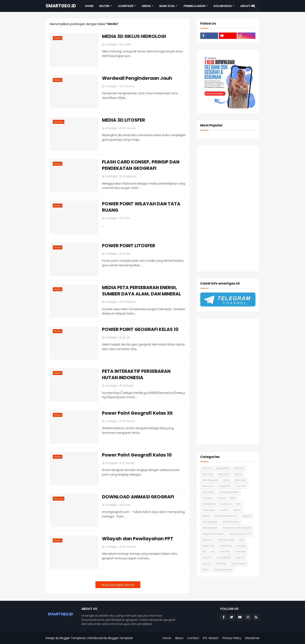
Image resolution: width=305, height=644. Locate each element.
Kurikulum (226, 504)
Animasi (207, 468)
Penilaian (207, 540)
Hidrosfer (207, 498)
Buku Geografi (210, 480)
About (179, 638)
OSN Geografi (210, 522)
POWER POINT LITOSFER (129, 246)
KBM (233, 498)
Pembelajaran (210, 528)
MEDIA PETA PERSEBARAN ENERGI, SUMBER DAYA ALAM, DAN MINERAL (141, 291)
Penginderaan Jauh (240, 534)
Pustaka (242, 546)
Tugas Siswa (238, 563)
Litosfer (224, 510)
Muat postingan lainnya (118, 585)
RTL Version (211, 638)
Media (206, 516)
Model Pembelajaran (226, 516)
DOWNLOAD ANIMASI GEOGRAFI (138, 497)
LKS (238, 504)
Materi (237, 510)
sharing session (223, 569)
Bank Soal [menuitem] (167, 6)
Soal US (206, 563)
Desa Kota (241, 480)
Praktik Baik (226, 546)
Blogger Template (121, 638)
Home (167, 638)
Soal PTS (207, 557)
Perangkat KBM (226, 540)
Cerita (226, 480)
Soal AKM (240, 552)
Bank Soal (208, 474)
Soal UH (240, 557)
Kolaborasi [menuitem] (223, 6)
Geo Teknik (208, 492)
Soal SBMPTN (224, 557)
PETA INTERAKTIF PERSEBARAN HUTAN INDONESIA (136, 374)
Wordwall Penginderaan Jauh (137, 78)
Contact (193, 638)
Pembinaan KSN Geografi (237, 528)
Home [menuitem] (89, 6)
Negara (247, 516)
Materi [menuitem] (104, 6)
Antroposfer (223, 468)
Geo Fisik (241, 486)
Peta (242, 540)
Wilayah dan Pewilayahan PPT (138, 539)
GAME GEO (225, 486)
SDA (213, 552)
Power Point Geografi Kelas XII (137, 413)
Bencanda (224, 474)
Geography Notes (229, 492)
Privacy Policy (232, 638)
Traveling (221, 563)
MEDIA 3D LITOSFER (124, 120)
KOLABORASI (209, 504)
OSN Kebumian (231, 522)
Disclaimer (252, 638)
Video (205, 569)
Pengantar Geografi (213, 534)
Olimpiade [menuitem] (126, 6)
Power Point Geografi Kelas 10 (137, 455)
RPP (204, 552)
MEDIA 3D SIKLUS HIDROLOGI (134, 36)
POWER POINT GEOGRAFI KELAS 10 (140, 329)
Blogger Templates (73, 638)
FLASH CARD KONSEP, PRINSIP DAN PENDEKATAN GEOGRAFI (141, 165)
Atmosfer (239, 468)
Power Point (208, 546)
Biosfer (238, 474)
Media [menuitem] (146, 6)
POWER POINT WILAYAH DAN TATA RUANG (141, 207)
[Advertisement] (228, 208)
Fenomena (208, 486)
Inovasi (222, 498)
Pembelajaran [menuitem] (194, 6)
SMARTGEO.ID (61, 6)
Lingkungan (209, 510)
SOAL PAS (225, 552)
